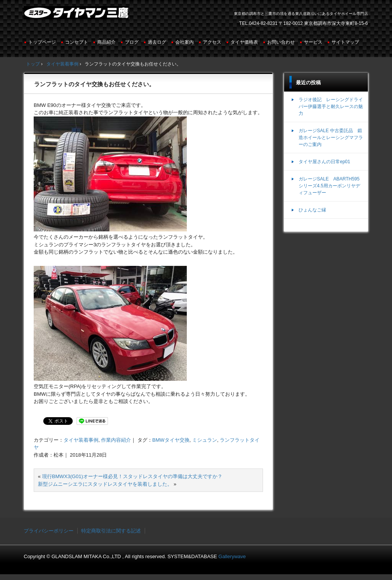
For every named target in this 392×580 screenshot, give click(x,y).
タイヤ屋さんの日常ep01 (324, 162)
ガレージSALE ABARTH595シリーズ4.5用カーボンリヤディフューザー (329, 186)
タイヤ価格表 (244, 42)
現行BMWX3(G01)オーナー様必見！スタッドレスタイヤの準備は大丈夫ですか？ (132, 476)
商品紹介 (106, 42)
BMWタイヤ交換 (171, 440)
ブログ (132, 42)
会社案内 (185, 42)
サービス (313, 42)
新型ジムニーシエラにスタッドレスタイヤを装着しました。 (105, 484)
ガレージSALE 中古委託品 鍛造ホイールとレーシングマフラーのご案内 (331, 138)
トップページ (42, 42)
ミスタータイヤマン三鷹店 (77, 16)
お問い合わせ (281, 42)
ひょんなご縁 (312, 210)
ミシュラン (205, 440)
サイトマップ (345, 42)
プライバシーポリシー (49, 531)
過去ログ (157, 42)
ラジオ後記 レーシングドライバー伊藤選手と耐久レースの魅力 (331, 106)
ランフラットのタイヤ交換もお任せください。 (94, 84)
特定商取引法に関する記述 (111, 531)
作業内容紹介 (116, 440)
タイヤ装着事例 (81, 440)
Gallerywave (232, 556)
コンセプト (77, 42)
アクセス (212, 42)
